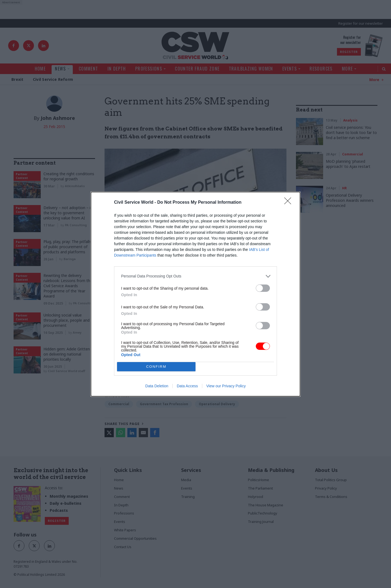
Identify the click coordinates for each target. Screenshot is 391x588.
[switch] (263, 288)
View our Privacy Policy (226, 386)
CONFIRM (156, 367)
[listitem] (195, 276)
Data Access (187, 386)
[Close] (289, 203)
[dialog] (195, 294)
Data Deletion (157, 386)
